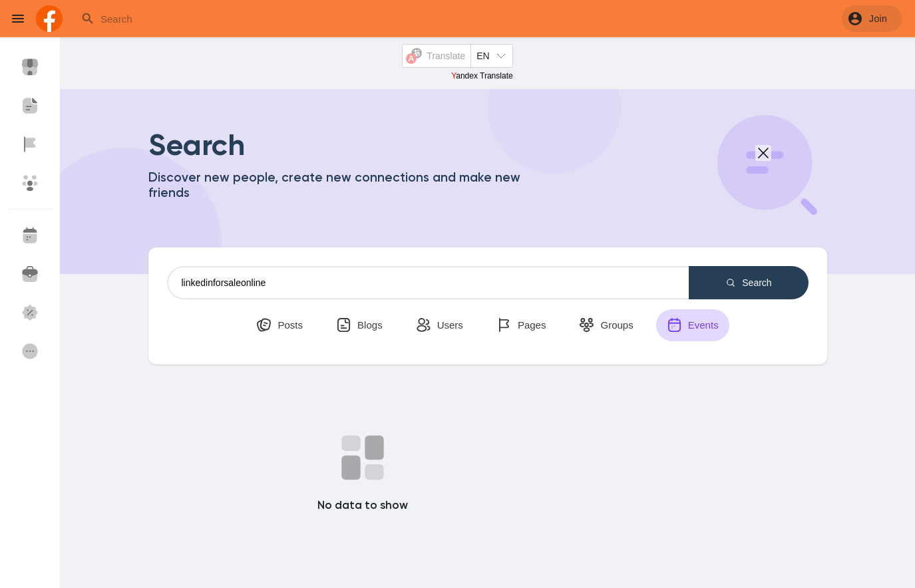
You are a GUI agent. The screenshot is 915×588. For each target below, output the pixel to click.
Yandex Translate (482, 76)
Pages (521, 325)
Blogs (359, 325)
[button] (872, 19)
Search (748, 283)
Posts (279, 325)
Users (440, 325)
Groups (606, 325)
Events (693, 325)
